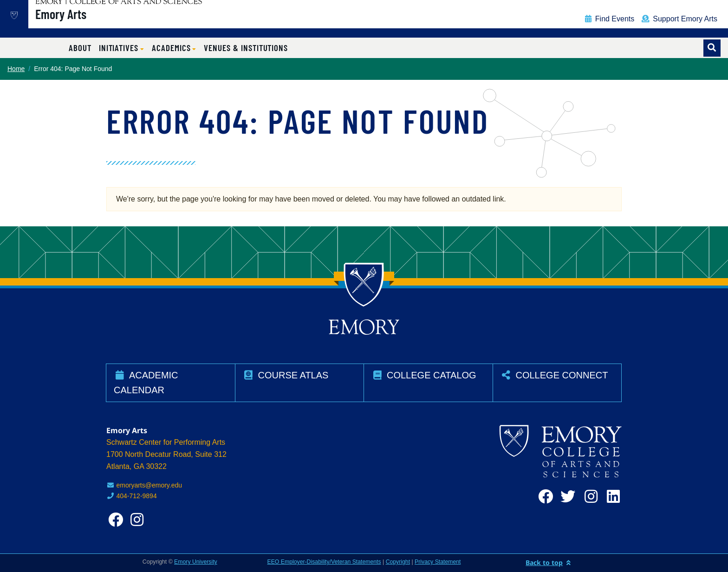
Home (16, 69)
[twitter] (566, 497)
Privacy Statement (438, 562)
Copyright (398, 562)
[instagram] (588, 497)
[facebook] (544, 497)
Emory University (196, 562)
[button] (122, 48)
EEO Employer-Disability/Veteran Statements (324, 562)
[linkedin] (611, 497)
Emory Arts (91, 24)
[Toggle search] (712, 48)
